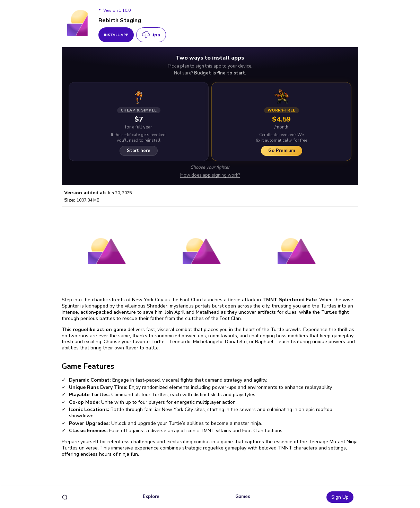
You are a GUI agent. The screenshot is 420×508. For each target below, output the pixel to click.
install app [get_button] (116, 35)
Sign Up (340, 497)
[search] (65, 497)
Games (243, 497)
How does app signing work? (210, 175)
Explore (151, 497)
